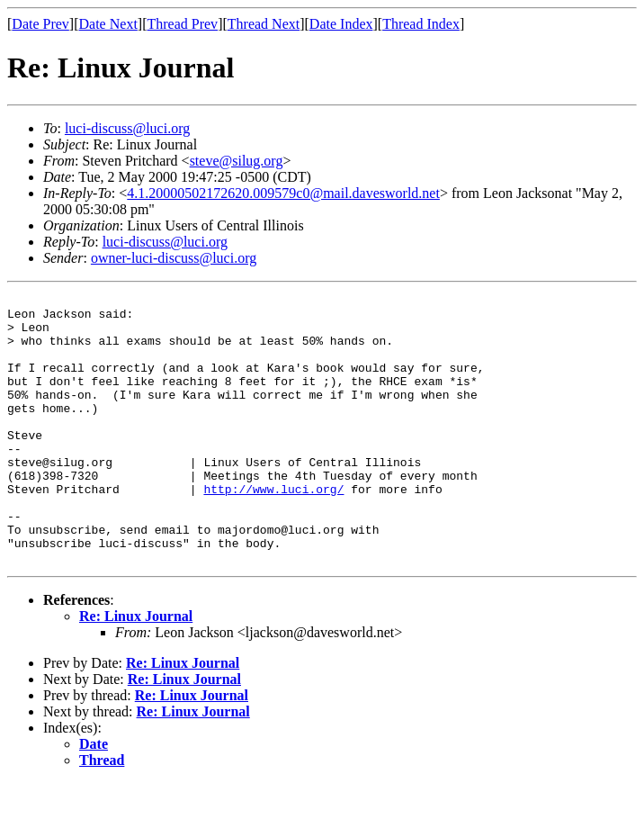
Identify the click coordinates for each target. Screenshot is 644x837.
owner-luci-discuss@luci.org (174, 258)
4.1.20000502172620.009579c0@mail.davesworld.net (283, 193)
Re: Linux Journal (136, 670)
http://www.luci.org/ (273, 529)
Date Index (341, 24)
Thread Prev (182, 24)
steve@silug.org (237, 161)
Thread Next (264, 24)
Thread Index (421, 24)
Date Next (108, 24)
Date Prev (40, 24)
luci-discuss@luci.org (127, 128)
